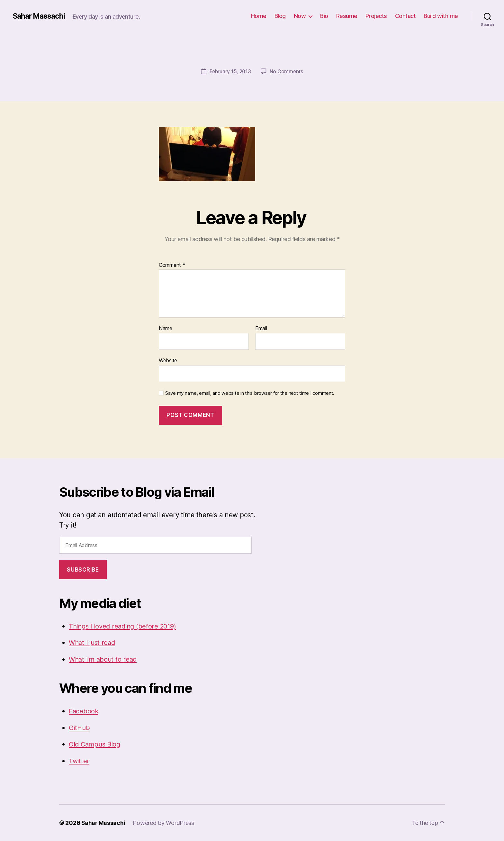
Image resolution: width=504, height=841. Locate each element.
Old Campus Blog (96, 744)
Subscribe (83, 569)
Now (300, 16)
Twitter (79, 760)
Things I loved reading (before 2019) (126, 626)
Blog (280, 16)
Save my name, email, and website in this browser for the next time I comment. (250, 393)
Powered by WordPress (164, 823)
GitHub (80, 727)
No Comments (287, 71)
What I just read (93, 642)
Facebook (84, 711)
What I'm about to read (104, 659)
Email (261, 329)
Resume (347, 16)
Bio (324, 16)
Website (168, 360)
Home (259, 16)
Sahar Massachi (41, 16)
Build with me (441, 16)
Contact (405, 16)
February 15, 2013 (230, 71)
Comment (172, 265)
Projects (376, 16)
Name (166, 329)
